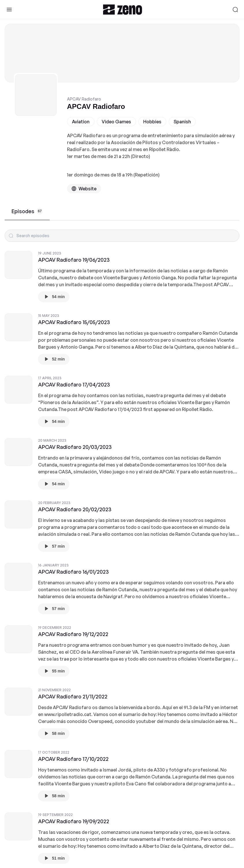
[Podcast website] (84, 189)
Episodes (27, 211)
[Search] (235, 10)
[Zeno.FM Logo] (123, 9)
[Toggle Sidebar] (9, 10)
